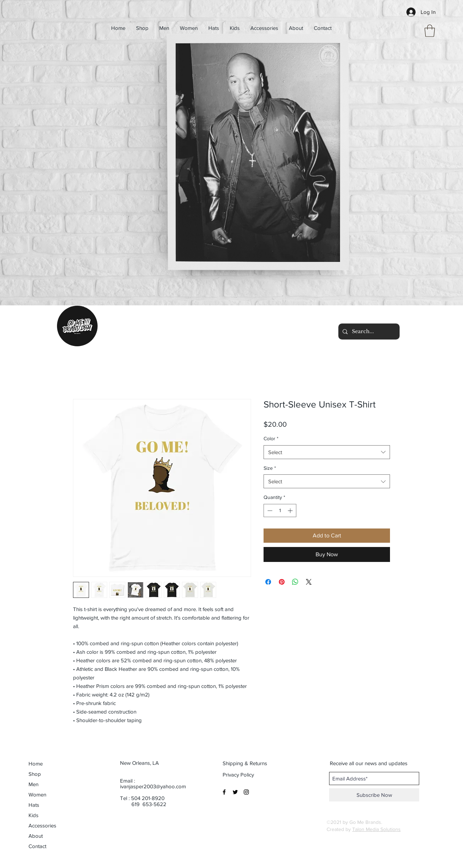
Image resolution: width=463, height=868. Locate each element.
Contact (37, 846)
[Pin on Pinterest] (282, 582)
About (36, 836)
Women (37, 795)
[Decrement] (269, 511)
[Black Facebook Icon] (224, 792)
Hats (34, 805)
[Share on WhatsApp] (295, 582)
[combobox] (327, 452)
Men (33, 784)
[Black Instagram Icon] (246, 792)
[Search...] (368, 332)
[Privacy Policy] (239, 774)
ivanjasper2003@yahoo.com (153, 786)
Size (270, 468)
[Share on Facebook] (268, 582)
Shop (35, 774)
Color (271, 438)
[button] (430, 31)
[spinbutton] (280, 511)
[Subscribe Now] (374, 795)
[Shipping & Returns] (245, 763)
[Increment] (291, 511)
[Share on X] (309, 582)
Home (36, 764)
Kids (33, 815)
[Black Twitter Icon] (235, 792)
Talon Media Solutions (376, 829)
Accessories (42, 825)
